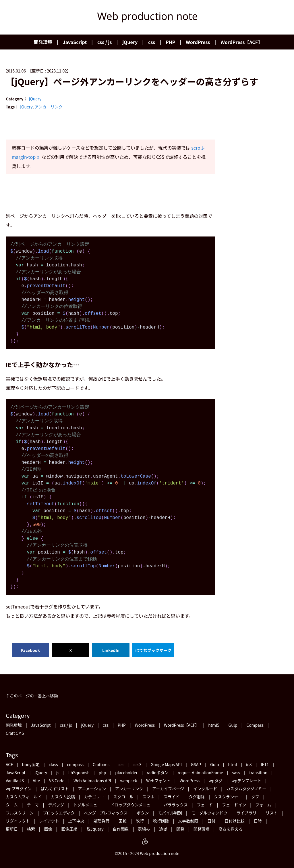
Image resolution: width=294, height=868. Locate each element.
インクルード (205, 789)
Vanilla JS (15, 781)
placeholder (126, 772)
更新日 (12, 829)
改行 (140, 821)
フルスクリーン (20, 813)
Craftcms (101, 764)
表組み (144, 829)
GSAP (196, 764)
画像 (48, 829)
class (53, 764)
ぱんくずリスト (55, 789)
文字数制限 (188, 821)
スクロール (123, 797)
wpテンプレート (247, 781)
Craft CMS (15, 733)
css (152, 42)
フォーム (263, 805)
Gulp (233, 725)
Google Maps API (166, 764)
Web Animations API (92, 781)
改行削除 (161, 821)
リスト (272, 813)
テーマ (33, 805)
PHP (170, 42)
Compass (255, 725)
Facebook (30, 650)
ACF (9, 764)
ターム (12, 805)
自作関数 (121, 829)
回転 (123, 821)
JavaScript (75, 42)
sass (236, 772)
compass (76, 764)
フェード (205, 805)
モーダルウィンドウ (209, 813)
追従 (163, 829)
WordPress (198, 42)
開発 (180, 829)
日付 (211, 821)
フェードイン (234, 805)
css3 (138, 764)
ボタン (143, 813)
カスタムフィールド (24, 797)
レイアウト (49, 821)
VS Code (57, 781)
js (58, 772)
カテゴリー (94, 797)
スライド (171, 797)
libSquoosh (79, 772)
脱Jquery (95, 829)
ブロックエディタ (59, 813)
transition (258, 772)
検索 (31, 829)
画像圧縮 (69, 829)
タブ (255, 797)
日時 (258, 821)
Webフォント (158, 781)
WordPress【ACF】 (241, 42)
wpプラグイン (19, 789)
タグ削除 (197, 797)
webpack (128, 781)
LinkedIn (111, 650)
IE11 (265, 764)
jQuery (130, 42)
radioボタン (158, 772)
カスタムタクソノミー (246, 789)
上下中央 (76, 821)
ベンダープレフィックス (106, 813)
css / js (105, 42)
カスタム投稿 (63, 797)
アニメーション (92, 789)
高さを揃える (231, 829)
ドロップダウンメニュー (133, 805)
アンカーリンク (48, 107)
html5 (214, 725)
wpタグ (216, 781)
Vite (37, 781)
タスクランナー (228, 797)
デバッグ (56, 805)
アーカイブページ (168, 789)
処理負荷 (101, 821)
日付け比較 (235, 821)
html (233, 764)
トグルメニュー (87, 805)
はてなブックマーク (153, 650)
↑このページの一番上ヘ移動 (32, 696)
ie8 (249, 764)
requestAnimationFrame (200, 772)
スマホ (148, 797)
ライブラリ (247, 813)
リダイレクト (18, 821)
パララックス (176, 805)
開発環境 (43, 42)
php (102, 772)
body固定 (31, 764)
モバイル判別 (170, 813)
